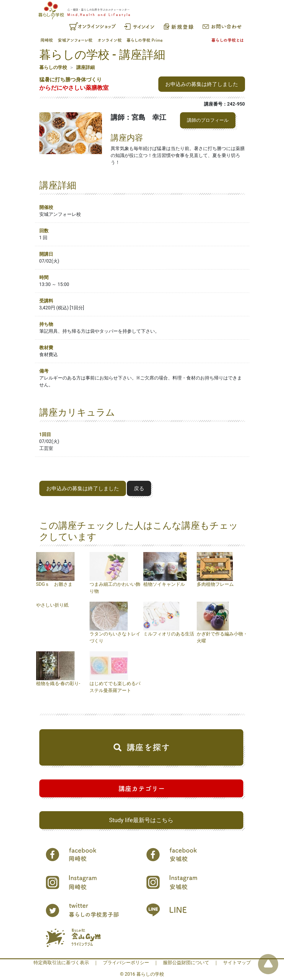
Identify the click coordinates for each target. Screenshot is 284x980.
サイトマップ (237, 963)
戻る (139, 488)
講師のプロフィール (208, 120)
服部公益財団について (186, 963)
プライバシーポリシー (126, 963)
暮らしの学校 (53, 67)
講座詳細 (86, 67)
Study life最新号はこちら (141, 820)
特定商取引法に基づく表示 (61, 963)
